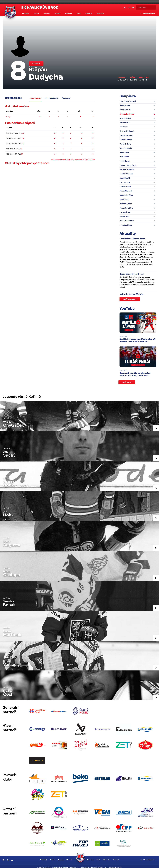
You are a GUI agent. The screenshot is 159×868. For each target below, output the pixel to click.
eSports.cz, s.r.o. (74, 864)
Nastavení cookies (115, 864)
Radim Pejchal (126, 204)
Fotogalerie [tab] (51, 98)
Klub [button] (79, 14)
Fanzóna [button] (69, 14)
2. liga (8, 117)
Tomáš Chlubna (126, 174)
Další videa (127, 382)
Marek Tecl (124, 217)
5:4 (22, 149)
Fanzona (90, 857)
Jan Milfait (124, 199)
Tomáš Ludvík (125, 187)
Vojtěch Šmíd (125, 144)
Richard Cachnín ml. (128, 165)
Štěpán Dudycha (127, 114)
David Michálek (126, 195)
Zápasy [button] (47, 14)
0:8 (23, 133)
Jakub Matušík (126, 191)
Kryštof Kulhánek (127, 131)
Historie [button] (89, 14)
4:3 (23, 144)
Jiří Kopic (124, 127)
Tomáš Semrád (126, 140)
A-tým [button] (37, 14)
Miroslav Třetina (127, 221)
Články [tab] (66, 98)
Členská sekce (148, 14)
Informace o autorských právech (92, 864)
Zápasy (61, 857)
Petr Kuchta (125, 182)
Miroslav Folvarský (128, 101)
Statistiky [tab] (35, 98)
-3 (81, 133)
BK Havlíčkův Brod (40, 7)
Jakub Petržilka (126, 208)
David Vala (124, 152)
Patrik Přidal (125, 212)
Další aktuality (130, 299)
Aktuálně (43, 857)
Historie (106, 857)
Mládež (69, 857)
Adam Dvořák (125, 118)
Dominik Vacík (126, 148)
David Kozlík (125, 178)
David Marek (125, 106)
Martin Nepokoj (126, 135)
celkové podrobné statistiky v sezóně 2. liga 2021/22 (73, 160)
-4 (80, 117)
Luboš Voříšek (126, 225)
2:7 (22, 154)
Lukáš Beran (125, 161)
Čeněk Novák (125, 110)
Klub (98, 857)
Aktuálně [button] (25, 14)
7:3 (23, 138)
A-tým (52, 857)
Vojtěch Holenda (127, 170)
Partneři (100, 14)
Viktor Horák (125, 123)
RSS (106, 864)
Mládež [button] (58, 14)
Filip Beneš (124, 157)
